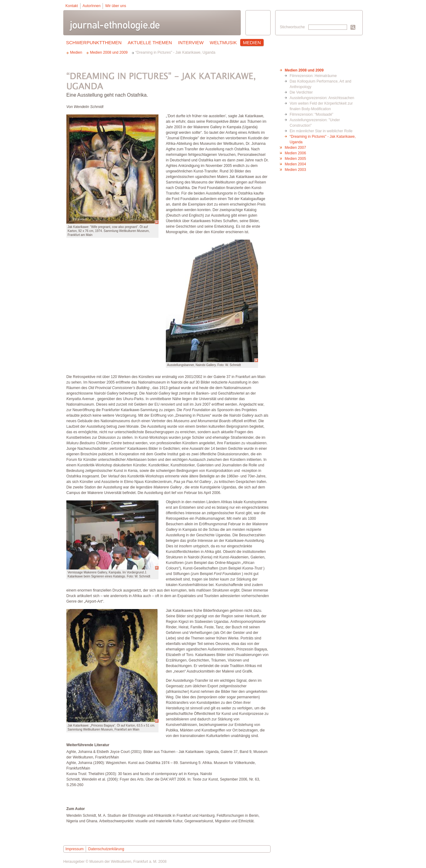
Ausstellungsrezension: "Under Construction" (315, 123)
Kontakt (72, 6)
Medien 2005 (295, 159)
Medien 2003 (295, 170)
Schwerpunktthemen (94, 42)
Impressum (74, 849)
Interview (191, 42)
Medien (252, 42)
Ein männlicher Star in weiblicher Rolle (321, 131)
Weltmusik (223, 42)
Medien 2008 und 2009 (304, 70)
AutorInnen (92, 6)
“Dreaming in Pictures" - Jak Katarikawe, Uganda (323, 139)
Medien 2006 (295, 153)
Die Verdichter (301, 92)
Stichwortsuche (292, 27)
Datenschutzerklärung (106, 849)
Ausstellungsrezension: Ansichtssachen (322, 98)
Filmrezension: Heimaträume (313, 76)
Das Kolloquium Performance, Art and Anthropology (320, 84)
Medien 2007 (295, 148)
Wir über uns (115, 6)
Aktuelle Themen (150, 42)
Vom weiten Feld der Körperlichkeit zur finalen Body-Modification (321, 106)
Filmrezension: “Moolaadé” (311, 114)
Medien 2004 (295, 164)
